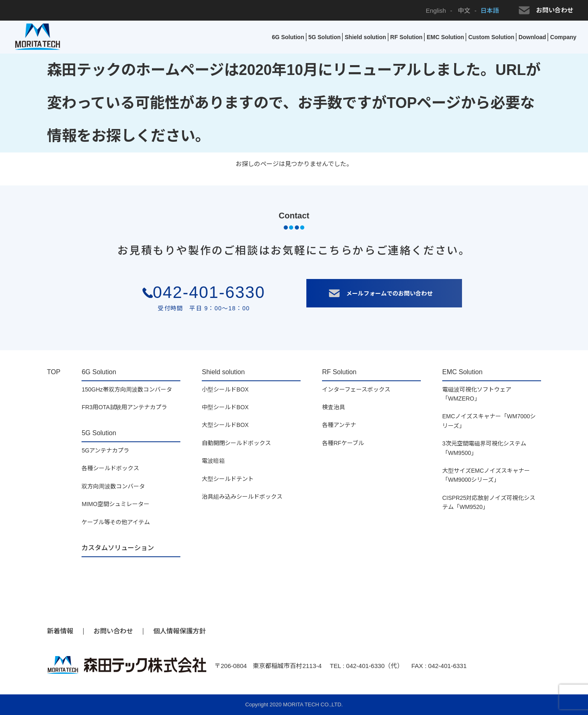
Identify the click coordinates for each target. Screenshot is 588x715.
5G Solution (325, 37)
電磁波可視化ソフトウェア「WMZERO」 (477, 394)
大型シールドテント (228, 479)
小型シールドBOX (225, 389)
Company (563, 37)
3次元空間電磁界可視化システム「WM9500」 (484, 448)
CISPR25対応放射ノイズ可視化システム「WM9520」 (489, 502)
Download (532, 37)
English (436, 11)
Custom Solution (491, 37)
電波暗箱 (213, 461)
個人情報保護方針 (180, 631)
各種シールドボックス (110, 468)
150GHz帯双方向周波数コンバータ (127, 389)
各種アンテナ (339, 425)
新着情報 (60, 631)
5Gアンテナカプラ (105, 450)
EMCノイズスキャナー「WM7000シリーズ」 (489, 421)
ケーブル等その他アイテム (116, 522)
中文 (463, 11)
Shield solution (365, 37)
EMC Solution (445, 37)
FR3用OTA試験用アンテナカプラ (124, 407)
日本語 (490, 11)
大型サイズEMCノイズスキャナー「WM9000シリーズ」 (486, 475)
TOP (54, 372)
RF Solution (407, 37)
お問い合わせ (546, 10)
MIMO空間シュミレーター (115, 504)
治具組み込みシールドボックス (242, 497)
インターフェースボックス (356, 389)
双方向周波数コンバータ (113, 486)
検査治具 (334, 407)
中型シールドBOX (225, 407)
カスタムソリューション (118, 548)
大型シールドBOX (225, 425)
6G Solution (288, 37)
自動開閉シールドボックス (236, 443)
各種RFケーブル (343, 443)
